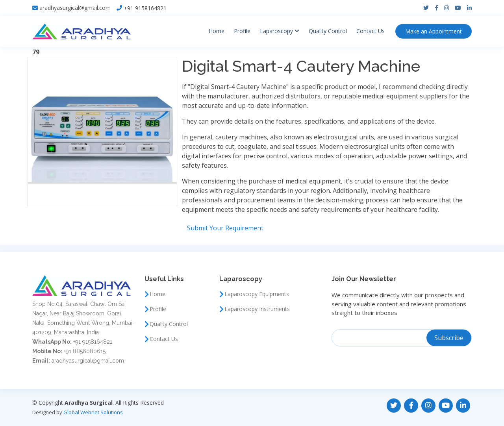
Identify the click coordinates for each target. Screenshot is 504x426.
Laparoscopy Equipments (257, 294)
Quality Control (328, 31)
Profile (242, 31)
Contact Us (371, 31)
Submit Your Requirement (225, 228)
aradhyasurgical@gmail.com (75, 8)
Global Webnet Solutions (93, 412)
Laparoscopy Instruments (257, 309)
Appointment (434, 31)
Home (217, 31)
